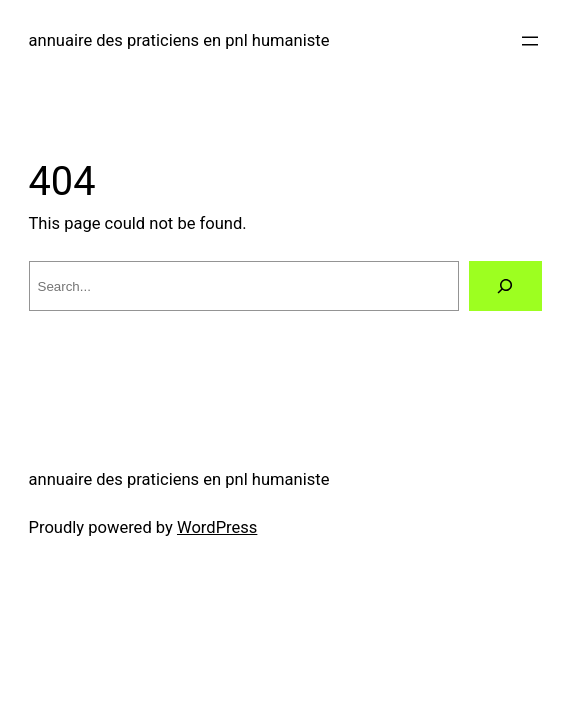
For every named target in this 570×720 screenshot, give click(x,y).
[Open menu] (530, 41)
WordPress (217, 527)
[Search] (505, 286)
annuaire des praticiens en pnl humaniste (179, 40)
